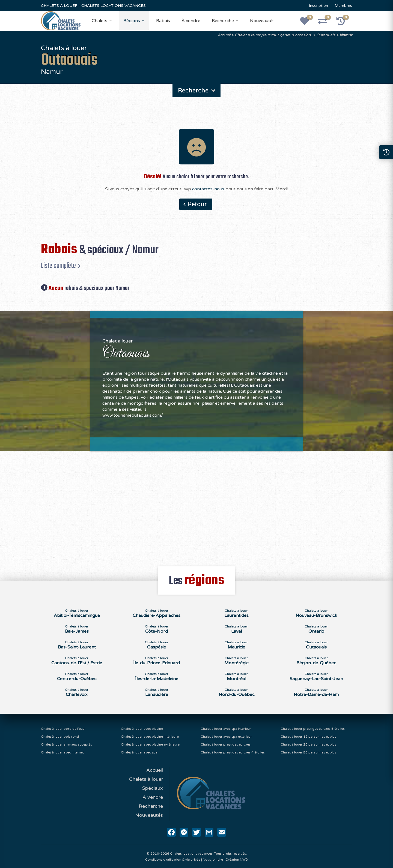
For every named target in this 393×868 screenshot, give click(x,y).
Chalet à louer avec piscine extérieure (150, 744)
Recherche (223, 21)
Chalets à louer (146, 779)
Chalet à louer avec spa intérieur (226, 729)
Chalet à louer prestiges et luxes (226, 744)
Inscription (318, 6)
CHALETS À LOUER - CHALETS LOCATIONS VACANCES (93, 6)
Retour (197, 204)
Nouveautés (262, 21)
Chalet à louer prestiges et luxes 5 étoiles (313, 729)
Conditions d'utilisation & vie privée (173, 860)
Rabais (163, 21)
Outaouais (326, 35)
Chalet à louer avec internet (62, 752)
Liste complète (58, 266)
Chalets (99, 21)
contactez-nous (208, 189)
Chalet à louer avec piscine (142, 729)
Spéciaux (153, 788)
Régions (132, 21)
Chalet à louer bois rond (60, 737)
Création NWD (237, 860)
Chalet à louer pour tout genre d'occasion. (273, 35)
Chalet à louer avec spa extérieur (226, 737)
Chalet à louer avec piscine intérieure (150, 737)
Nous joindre (213, 860)
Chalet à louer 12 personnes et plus (308, 737)
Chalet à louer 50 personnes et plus (308, 752)
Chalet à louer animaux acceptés (66, 744)
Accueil (224, 35)
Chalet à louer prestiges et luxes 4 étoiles (233, 752)
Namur (346, 35)
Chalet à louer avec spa (139, 752)
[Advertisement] (197, 506)
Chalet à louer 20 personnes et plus (308, 744)
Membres (343, 6)
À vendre (191, 21)
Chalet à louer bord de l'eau (63, 729)
